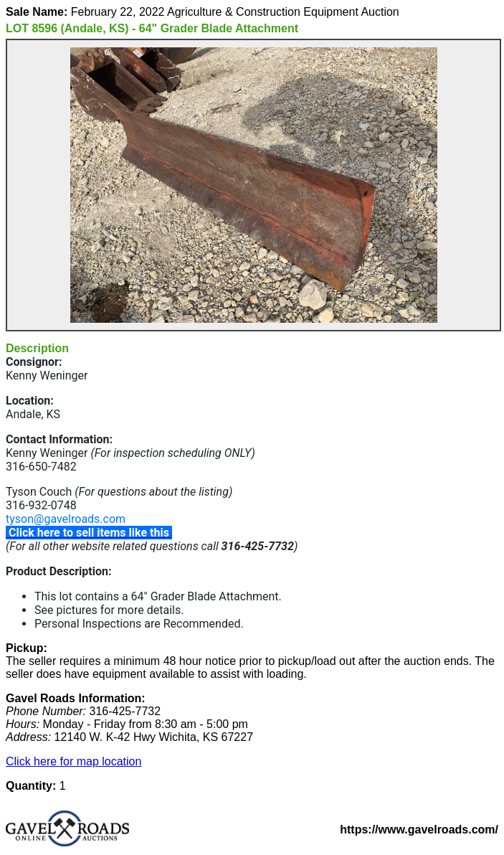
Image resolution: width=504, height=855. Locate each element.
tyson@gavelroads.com (66, 519)
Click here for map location (73, 761)
